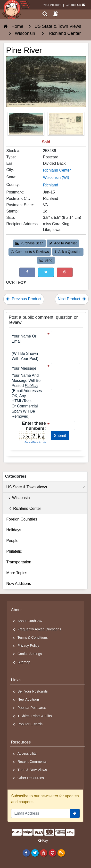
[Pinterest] (52, 853)
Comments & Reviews (30, 252)
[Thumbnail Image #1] (26, 125)
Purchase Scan (29, 243)
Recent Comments (32, 762)
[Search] (45, 14)
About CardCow (30, 621)
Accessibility (27, 753)
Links (16, 680)
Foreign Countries (22, 519)
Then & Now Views (32, 770)
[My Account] (55, 14)
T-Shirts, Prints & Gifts (35, 716)
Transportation (19, 562)
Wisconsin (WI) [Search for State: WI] (56, 178)
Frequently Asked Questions (39, 629)
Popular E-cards (30, 724)
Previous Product (24, 299)
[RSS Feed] (61, 853)
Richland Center (24, 508)
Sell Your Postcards (33, 691)
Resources (21, 742)
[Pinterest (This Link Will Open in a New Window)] (65, 272)
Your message (24, 368)
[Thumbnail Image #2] (66, 125)
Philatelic (14, 551)
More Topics (17, 573)
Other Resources (31, 778)
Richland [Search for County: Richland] (50, 185)
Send (46, 260)
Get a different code (35, 442)
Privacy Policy (28, 646)
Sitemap (24, 662)
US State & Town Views (46, 487)
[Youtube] (44, 853)
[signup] (75, 813)
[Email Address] (41, 813)
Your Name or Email (24, 339)
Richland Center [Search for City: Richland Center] (57, 170)
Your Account (52, 5)
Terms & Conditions (33, 637)
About (16, 610)
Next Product (72, 299)
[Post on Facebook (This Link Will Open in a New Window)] (27, 272)
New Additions (19, 583)
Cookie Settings (30, 654)
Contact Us (73, 5)
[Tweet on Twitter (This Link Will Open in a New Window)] (46, 272)
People (12, 541)
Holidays (14, 530)
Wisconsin (18, 498)
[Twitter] (35, 853)
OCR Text (14, 282)
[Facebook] (26, 853)
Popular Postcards (32, 708)
